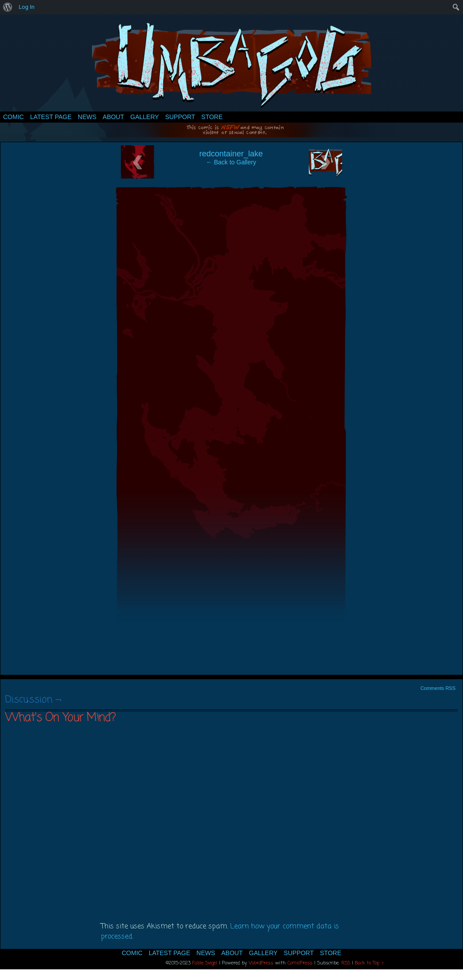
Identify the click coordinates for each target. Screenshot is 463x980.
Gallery (144, 117)
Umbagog (231, 65)
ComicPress (300, 963)
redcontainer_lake (231, 154)
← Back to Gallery (231, 162)
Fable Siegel (205, 963)
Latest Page (51, 117)
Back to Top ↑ (370, 963)
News (87, 117)
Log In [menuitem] (27, 7)
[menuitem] (8, 7)
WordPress (261, 963)
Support (180, 117)
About (113, 117)
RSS (346, 963)
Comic (14, 117)
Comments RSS (438, 688)
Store (212, 117)
